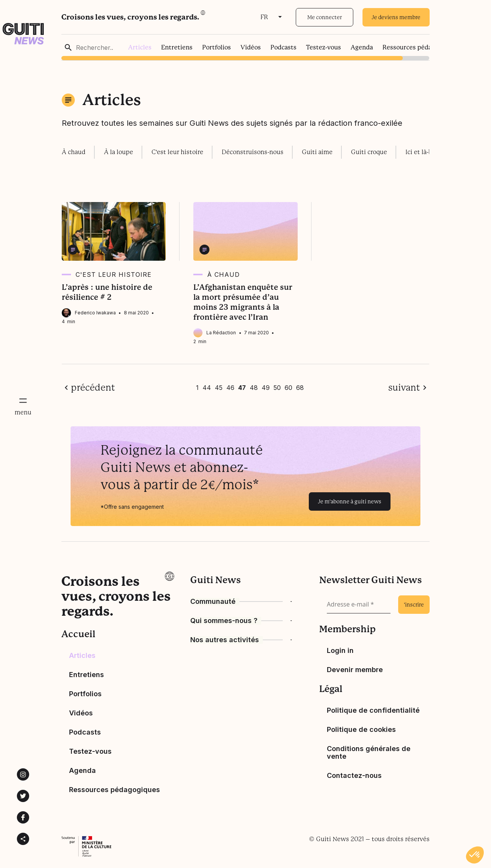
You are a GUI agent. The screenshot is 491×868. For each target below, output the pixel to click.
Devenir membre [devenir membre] (355, 670)
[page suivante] (409, 388)
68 (300, 388)
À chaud (74, 152)
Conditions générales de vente (369, 752)
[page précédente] (88, 388)
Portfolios (217, 47)
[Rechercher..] (102, 48)
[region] (245, 47)
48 (254, 388)
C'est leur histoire (177, 152)
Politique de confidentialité (373, 710)
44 (207, 388)
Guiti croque (369, 152)
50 (277, 388)
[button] (475, 855)
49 (266, 388)
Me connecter (325, 17)
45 (219, 388)
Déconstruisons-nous (253, 152)
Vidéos (251, 47)
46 (230, 388)
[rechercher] (68, 48)
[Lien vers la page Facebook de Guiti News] (23, 817)
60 (288, 388)
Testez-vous (324, 47)
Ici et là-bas (422, 152)
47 (242, 388)
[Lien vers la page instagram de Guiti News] (23, 774)
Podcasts (283, 47)
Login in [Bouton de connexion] (340, 650)
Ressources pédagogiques (420, 47)
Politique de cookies (361, 729)
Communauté (213, 602)
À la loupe (119, 152)
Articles (140, 47)
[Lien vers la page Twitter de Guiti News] (23, 796)
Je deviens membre (396, 17)
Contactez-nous (354, 775)
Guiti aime (317, 152)
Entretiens (177, 47)
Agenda (362, 47)
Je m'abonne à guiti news (350, 501)
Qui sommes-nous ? (224, 621)
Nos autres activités (225, 640)
